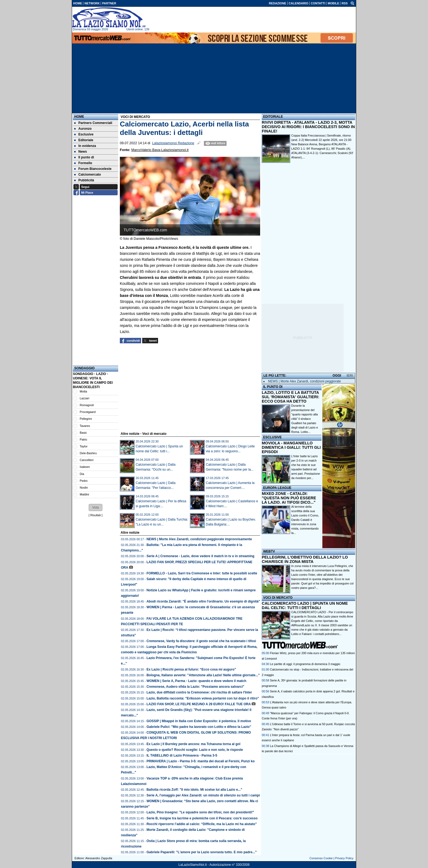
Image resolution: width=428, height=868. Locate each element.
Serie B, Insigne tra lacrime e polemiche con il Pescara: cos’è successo (202, 818)
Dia (82, 474)
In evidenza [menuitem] (85, 146)
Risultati (96, 515)
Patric (84, 439)
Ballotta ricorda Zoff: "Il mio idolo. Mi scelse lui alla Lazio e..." (194, 790)
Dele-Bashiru (88, 453)
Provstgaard (88, 412)
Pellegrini (86, 419)
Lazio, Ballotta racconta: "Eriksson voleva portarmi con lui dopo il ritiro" (203, 698)
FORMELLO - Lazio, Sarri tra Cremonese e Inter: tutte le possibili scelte (202, 573)
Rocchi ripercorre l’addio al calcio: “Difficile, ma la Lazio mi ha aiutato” (202, 824)
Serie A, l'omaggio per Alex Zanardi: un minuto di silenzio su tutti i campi (203, 795)
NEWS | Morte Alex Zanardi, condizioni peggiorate (304, 381)
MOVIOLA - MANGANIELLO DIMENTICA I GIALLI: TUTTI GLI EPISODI (291, 447)
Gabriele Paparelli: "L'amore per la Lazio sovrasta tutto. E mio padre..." (202, 852)
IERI (350, 376)
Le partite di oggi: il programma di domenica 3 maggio (305, 664)
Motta (83, 391)
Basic (83, 433)
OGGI (337, 376)
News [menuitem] (81, 152)
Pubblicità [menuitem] (84, 180)
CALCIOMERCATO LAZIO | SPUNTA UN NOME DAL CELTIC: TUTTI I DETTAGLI (305, 606)
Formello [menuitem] (83, 163)
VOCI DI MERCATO (278, 598)
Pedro (84, 481)
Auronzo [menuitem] (83, 129)
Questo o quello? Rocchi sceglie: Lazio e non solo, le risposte (195, 750)
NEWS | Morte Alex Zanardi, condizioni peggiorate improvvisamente (199, 539)
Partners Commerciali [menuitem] (93, 123)
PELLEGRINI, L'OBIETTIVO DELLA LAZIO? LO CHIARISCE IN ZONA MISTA (305, 559)
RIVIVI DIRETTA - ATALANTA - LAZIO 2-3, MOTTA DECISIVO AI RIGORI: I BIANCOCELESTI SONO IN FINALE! (308, 127)
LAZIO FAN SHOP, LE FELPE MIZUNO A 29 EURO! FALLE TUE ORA (199, 704)
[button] (96, 507)
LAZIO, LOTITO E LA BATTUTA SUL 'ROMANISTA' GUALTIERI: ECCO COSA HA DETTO (291, 397)
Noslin (84, 488)
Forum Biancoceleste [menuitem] (93, 169)
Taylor (84, 446)
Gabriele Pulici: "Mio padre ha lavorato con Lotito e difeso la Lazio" (199, 727)
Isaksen (85, 467)
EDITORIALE (273, 117)
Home (79, 117)
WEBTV (269, 551)
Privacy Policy (344, 858)
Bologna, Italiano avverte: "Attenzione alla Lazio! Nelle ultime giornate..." (203, 675)
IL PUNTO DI (273, 387)
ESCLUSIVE (272, 437)
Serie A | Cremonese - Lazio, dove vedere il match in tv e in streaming (200, 556)
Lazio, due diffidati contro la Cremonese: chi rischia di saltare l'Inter (199, 692)
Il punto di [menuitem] (84, 157)
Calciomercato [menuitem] (88, 175)
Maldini (84, 494)
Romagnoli (87, 405)
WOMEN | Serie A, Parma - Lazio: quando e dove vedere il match (197, 681)
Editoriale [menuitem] (84, 140)
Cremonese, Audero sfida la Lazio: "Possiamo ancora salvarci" (195, 687)
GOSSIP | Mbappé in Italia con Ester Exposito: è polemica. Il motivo (199, 721)
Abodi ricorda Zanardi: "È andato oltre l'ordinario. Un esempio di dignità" (203, 601)
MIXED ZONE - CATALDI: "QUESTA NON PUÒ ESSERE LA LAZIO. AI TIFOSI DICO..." (289, 498)
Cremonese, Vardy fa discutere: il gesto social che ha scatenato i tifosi (201, 641)
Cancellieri (87, 460)
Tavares (85, 426)
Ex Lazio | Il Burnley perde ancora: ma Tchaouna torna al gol (194, 744)
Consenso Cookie (321, 858)
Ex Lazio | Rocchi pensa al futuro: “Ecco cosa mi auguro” (191, 669)
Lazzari (84, 398)
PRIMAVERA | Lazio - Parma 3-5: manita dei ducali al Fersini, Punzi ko (201, 761)
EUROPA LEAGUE (277, 488)
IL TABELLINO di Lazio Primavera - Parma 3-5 (182, 755)
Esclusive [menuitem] (84, 134)
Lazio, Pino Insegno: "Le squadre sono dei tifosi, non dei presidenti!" (200, 812)
